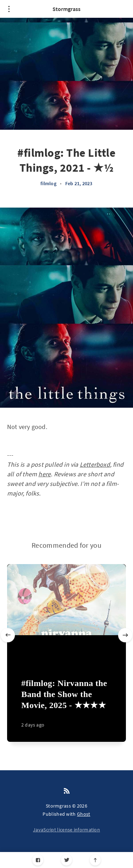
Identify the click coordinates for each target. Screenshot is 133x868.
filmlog (48, 183)
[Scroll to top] (95, 860)
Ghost (84, 814)
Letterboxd (95, 464)
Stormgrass (66, 9)
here (45, 474)
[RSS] (67, 791)
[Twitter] (66, 860)
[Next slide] (125, 635)
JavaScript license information (66, 830)
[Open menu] (9, 9)
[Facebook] (38, 860)
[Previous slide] (8, 635)
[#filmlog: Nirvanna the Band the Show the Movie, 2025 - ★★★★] (66, 706)
